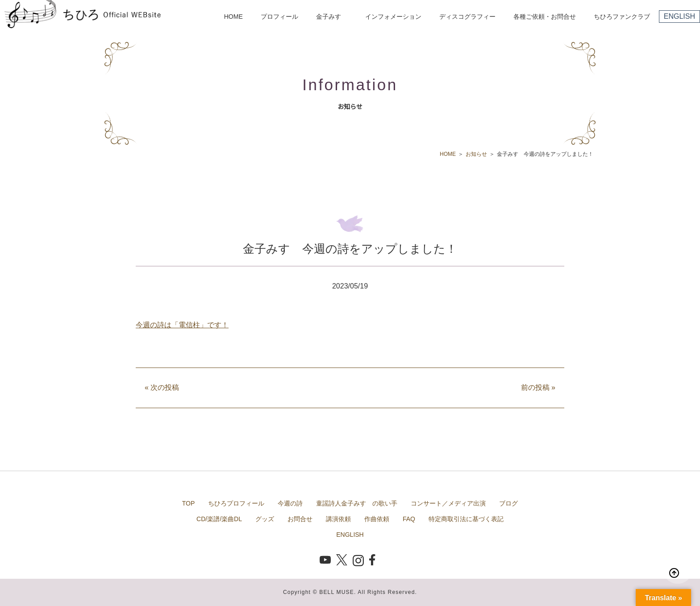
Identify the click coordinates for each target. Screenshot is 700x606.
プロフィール (279, 17)
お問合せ (300, 519)
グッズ (265, 519)
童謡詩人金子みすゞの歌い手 (357, 503)
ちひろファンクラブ (622, 17)
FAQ (409, 519)
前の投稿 (538, 387)
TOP (189, 503)
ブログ (508, 503)
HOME (233, 17)
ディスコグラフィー (467, 17)
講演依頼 (338, 519)
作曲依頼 (377, 519)
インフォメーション (393, 17)
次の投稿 (162, 387)
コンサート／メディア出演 (448, 503)
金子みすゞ (332, 17)
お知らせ (476, 154)
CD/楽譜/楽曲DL (219, 519)
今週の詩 (290, 503)
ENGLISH (679, 16)
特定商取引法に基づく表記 (466, 519)
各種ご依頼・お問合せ (545, 17)
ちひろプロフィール (236, 503)
